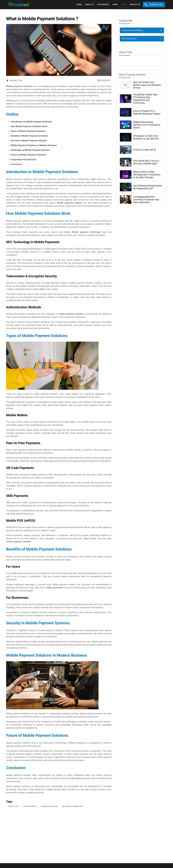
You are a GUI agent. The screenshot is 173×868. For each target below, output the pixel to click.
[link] (18, 4)
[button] (154, 5)
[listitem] (142, 85)
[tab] (79, 5)
